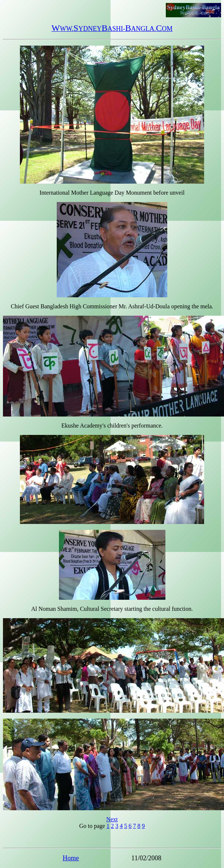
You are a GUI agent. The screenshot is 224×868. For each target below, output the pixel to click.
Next (112, 819)
